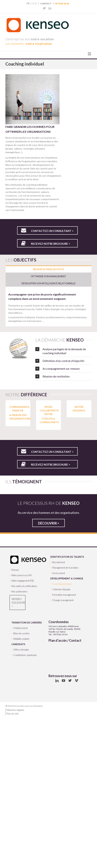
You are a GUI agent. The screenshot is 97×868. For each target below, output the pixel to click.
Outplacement (20, 628)
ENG (35, 4)
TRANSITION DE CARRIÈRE (27, 623)
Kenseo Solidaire (17, 601)
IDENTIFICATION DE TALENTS (67, 557)
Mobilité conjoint (21, 639)
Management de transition (65, 568)
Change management (63, 600)
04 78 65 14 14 (62, 4)
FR (28, 4)
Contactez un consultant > (52, 231)
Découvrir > (49, 523)
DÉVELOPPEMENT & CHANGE (67, 578)
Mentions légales (15, 710)
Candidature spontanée (25, 655)
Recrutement (59, 562)
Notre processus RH (22, 575)
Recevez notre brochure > (51, 244)
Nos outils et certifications (24, 586)
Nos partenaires (20, 591)
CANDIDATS (18, 644)
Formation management (64, 595)
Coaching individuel (62, 584)
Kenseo (15, 570)
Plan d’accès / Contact (65, 640)
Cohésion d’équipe (61, 589)
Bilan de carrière (21, 633)
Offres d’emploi (21, 650)
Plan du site (13, 714)
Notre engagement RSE (23, 581)
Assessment (59, 573)
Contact (46, 4)
